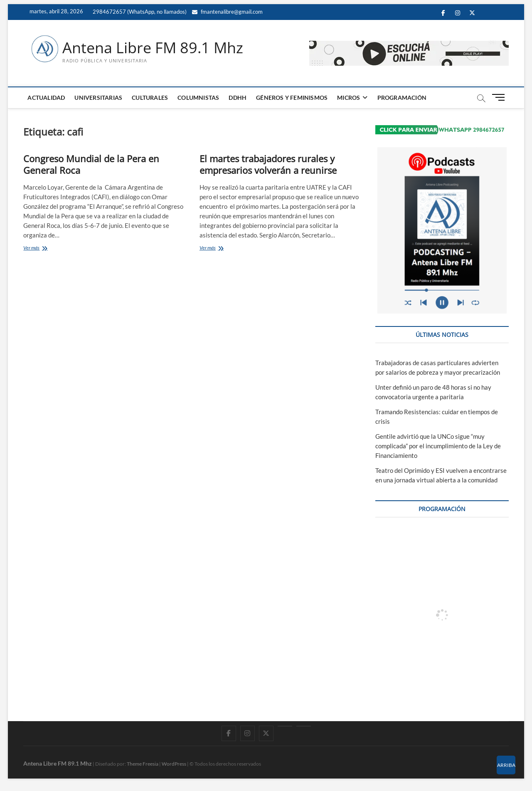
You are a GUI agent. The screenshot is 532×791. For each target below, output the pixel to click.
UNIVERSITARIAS (98, 98)
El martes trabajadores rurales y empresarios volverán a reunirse (268, 164)
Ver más (41, 248)
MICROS (349, 98)
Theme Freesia (143, 764)
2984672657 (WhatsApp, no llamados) (139, 12)
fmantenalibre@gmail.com (227, 12)
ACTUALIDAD (46, 98)
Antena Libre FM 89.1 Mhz (153, 48)
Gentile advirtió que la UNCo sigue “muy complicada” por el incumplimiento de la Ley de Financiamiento (438, 446)
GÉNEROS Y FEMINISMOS (292, 98)
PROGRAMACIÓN (402, 98)
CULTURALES (150, 98)
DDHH (238, 98)
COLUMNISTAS (198, 98)
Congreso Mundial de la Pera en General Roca (91, 164)
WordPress (174, 764)
